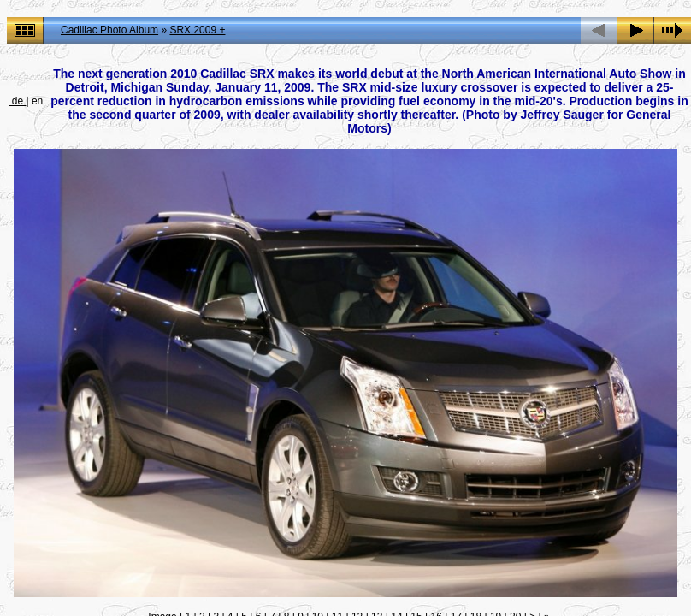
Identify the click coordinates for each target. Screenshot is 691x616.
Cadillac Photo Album (109, 30)
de (17, 101)
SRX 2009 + (197, 30)
